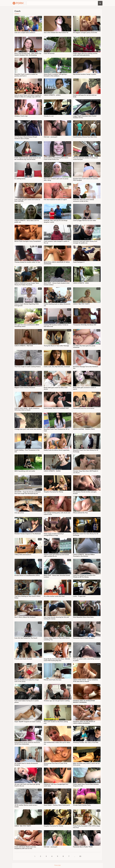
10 (80, 856)
